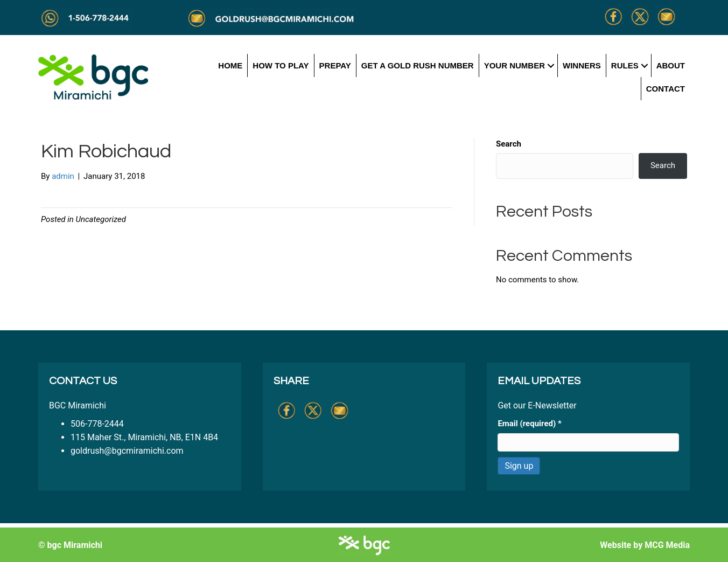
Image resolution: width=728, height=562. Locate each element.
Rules (625, 65)
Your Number (514, 65)
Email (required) (529, 424)
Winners (582, 65)
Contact (666, 89)
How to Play (281, 65)
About (671, 65)
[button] (551, 65)
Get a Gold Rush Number (418, 65)
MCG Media (667, 545)
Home (230, 65)
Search (509, 144)
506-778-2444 (97, 424)
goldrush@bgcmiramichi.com (127, 451)
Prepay (335, 65)
